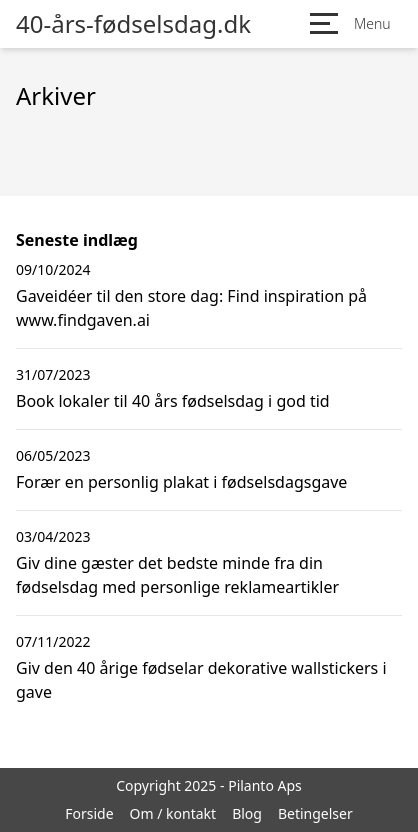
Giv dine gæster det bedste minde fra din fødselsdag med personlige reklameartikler (177, 575)
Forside (89, 813)
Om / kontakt (173, 813)
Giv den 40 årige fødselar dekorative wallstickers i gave (201, 680)
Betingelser (315, 813)
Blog (247, 813)
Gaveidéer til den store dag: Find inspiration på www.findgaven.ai (191, 308)
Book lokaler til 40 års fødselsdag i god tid (173, 401)
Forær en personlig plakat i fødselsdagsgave (181, 482)
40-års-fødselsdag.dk (133, 24)
